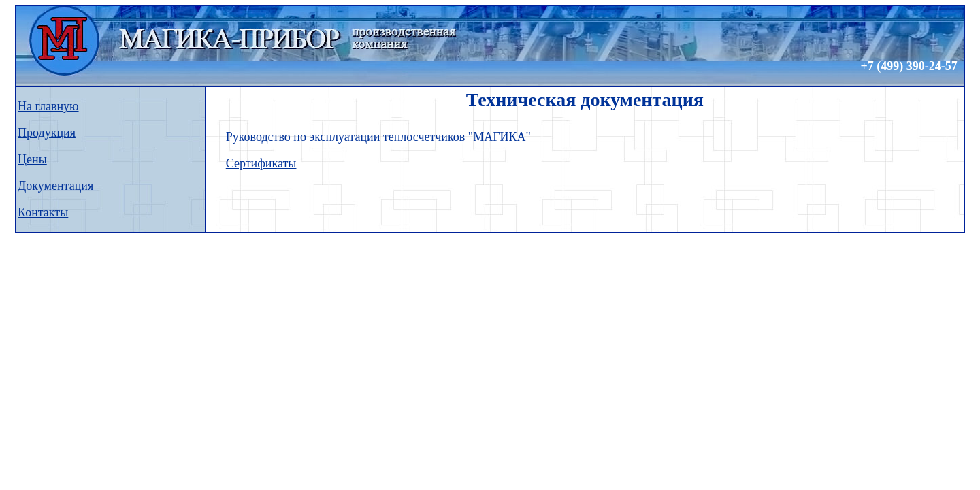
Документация (55, 186)
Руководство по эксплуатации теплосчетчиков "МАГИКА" (378, 137)
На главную (48, 106)
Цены (32, 159)
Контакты (43, 212)
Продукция (47, 133)
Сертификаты (261, 163)
